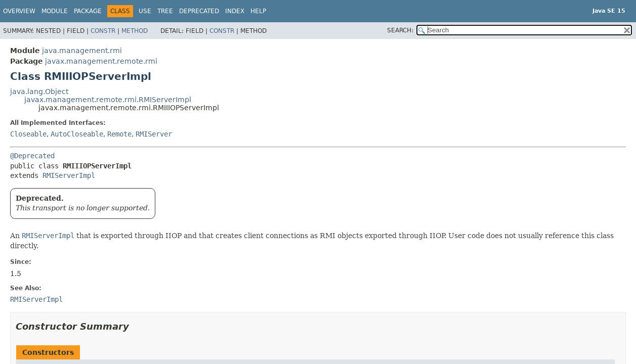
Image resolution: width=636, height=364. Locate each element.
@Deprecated (32, 156)
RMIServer (154, 134)
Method (135, 31)
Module (55, 11)
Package (88, 11)
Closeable (28, 134)
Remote (119, 134)
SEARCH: (400, 30)
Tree (165, 11)
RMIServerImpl (69, 175)
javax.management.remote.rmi (101, 61)
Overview (19, 11)
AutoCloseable (77, 134)
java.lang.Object (39, 92)
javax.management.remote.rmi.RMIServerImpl (108, 100)
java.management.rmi (82, 51)
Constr (103, 31)
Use (145, 11)
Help (258, 11)
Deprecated (199, 11)
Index (235, 11)
